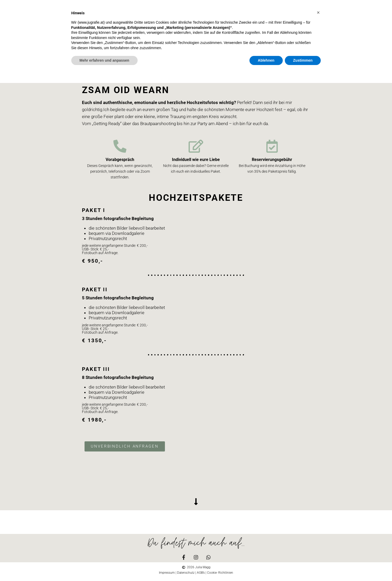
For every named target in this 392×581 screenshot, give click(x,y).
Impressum (167, 573)
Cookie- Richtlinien (220, 573)
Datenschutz (186, 573)
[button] (318, 12)
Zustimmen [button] (303, 60)
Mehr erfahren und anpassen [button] (104, 60)
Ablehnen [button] (266, 60)
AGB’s (201, 573)
